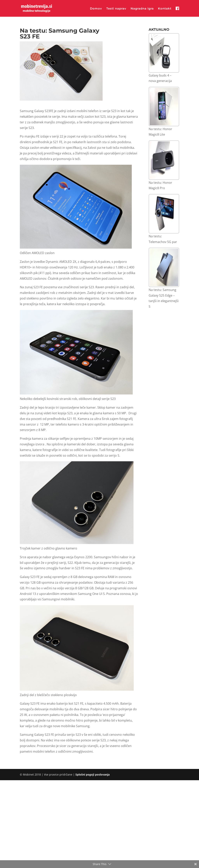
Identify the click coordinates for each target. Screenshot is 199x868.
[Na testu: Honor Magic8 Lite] (164, 107)
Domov (96, 9)
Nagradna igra (142, 9)
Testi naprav (116, 9)
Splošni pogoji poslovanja (93, 774)
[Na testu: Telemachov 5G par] (164, 214)
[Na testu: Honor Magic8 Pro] (164, 160)
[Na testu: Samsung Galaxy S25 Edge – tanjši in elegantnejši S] (164, 267)
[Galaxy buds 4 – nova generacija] (164, 53)
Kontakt (165, 9)
